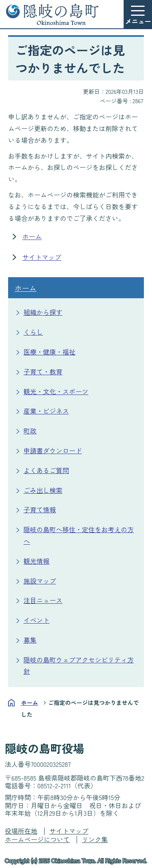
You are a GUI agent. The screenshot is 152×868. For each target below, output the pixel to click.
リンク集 (95, 839)
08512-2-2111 (54, 785)
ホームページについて (37, 839)
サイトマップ (42, 257)
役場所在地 (21, 831)
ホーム (32, 236)
